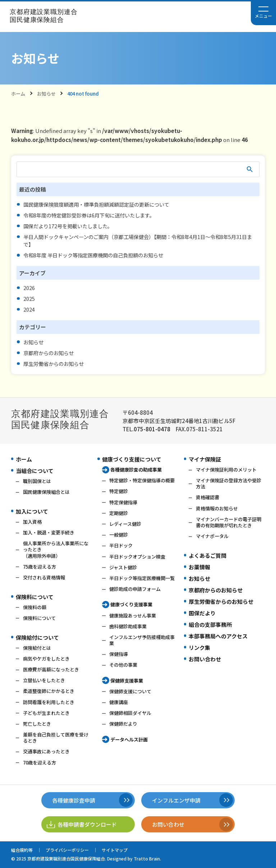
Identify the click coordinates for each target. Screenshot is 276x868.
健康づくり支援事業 (131, 604)
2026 (29, 288)
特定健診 (119, 491)
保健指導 (119, 654)
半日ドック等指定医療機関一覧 (142, 578)
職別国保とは (37, 481)
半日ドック (121, 545)
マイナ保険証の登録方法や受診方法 (229, 483)
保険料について (35, 597)
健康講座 (119, 702)
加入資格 (32, 522)
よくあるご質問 (208, 555)
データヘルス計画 (129, 740)
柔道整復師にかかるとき (49, 691)
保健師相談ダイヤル (130, 713)
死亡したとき (37, 724)
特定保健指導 (123, 502)
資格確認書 (208, 497)
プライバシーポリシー (67, 850)
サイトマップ (115, 850)
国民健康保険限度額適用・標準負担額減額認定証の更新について (96, 204)
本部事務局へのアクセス (218, 636)
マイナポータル (212, 536)
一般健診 (119, 535)
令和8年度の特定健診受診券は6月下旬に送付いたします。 (89, 215)
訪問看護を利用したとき (49, 702)
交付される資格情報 (44, 577)
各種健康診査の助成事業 (136, 470)
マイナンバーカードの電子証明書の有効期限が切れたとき (229, 522)
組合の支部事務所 (210, 624)
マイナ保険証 (205, 459)
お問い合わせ (205, 659)
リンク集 (199, 647)
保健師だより (123, 724)
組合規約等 (22, 850)
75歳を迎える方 (40, 567)
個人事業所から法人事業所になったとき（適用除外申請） (56, 549)
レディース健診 (125, 524)
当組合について (35, 471)
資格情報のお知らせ (217, 508)
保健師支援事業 (127, 681)
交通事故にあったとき (46, 751)
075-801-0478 (152, 429)
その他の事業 (123, 665)
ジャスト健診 (123, 567)
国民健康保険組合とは (46, 492)
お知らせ (46, 94)
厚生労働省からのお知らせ (54, 364)
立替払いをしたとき (44, 680)
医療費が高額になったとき (51, 669)
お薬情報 (199, 567)
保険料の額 (35, 607)
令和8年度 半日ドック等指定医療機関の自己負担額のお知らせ (93, 255)
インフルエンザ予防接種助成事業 (142, 640)
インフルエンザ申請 (176, 800)
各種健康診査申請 (74, 800)
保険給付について (37, 637)
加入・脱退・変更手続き (49, 532)
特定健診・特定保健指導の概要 (142, 480)
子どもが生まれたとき (46, 713)
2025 (29, 298)
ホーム (18, 94)
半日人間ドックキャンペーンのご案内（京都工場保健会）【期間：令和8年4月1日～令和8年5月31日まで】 (138, 240)
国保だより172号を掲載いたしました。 (68, 226)
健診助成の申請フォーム (135, 589)
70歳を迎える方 (40, 763)
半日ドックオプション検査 (137, 557)
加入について (32, 511)
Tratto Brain (147, 858)
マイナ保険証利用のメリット (226, 470)
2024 (29, 309)
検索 (250, 169)
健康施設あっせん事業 (133, 616)
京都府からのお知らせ (49, 353)
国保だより (202, 613)
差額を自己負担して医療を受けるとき (56, 738)
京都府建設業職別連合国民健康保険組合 (44, 16)
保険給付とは (37, 648)
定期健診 (119, 513)
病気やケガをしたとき (46, 659)
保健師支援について (130, 691)
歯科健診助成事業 (128, 626)
